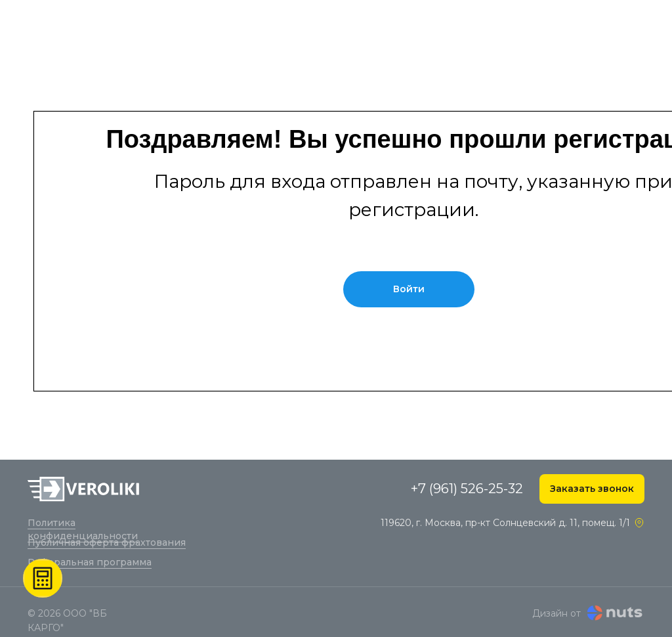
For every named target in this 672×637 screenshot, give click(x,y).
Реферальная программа (90, 562)
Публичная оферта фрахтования (107, 542)
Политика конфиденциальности (83, 529)
